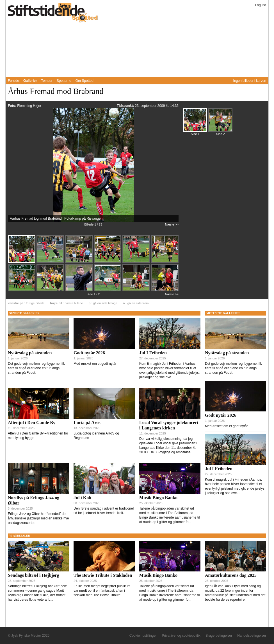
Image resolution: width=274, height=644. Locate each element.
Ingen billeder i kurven (250, 81)
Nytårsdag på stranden (30, 353)
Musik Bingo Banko (158, 498)
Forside (13, 81)
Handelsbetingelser (252, 636)
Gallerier (30, 81)
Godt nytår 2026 (89, 353)
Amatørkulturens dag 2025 (231, 575)
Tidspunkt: (126, 106)
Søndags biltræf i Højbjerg (34, 575)
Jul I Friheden (153, 353)
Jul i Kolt (83, 498)
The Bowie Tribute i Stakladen (103, 575)
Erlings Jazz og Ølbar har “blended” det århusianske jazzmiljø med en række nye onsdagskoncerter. (38, 518)
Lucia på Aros (87, 423)
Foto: (12, 106)
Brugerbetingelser (219, 636)
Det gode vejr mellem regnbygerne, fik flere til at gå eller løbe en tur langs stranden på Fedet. (36, 368)
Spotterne (64, 81)
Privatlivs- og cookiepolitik (181, 636)
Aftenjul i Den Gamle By (32, 423)
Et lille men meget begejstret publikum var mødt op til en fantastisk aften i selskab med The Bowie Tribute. (102, 591)
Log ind (261, 5)
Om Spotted (85, 81)
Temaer (47, 81)
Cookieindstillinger (143, 636)
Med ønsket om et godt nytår (95, 364)
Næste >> (172, 224)
